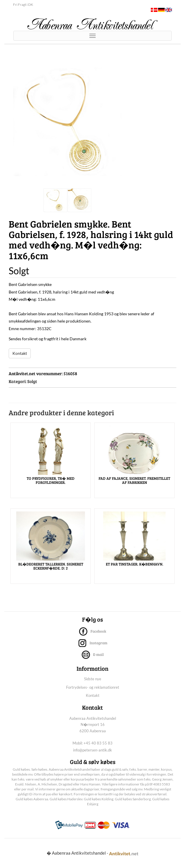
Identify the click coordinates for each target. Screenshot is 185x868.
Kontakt (20, 353)
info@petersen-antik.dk (92, 750)
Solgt (32, 381)
